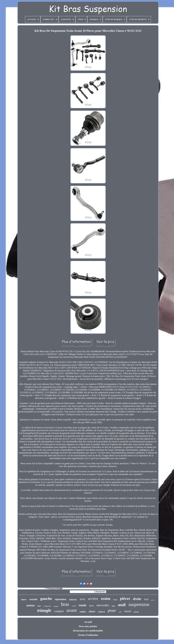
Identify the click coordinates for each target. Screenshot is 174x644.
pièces (125, 598)
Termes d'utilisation (88, 635)
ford (146, 599)
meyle (128, 611)
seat (39, 606)
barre (24, 600)
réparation (60, 599)
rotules (83, 612)
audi (122, 605)
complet (59, 611)
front (115, 600)
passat (136, 612)
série (82, 599)
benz (114, 606)
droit (91, 606)
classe (92, 611)
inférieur (73, 600)
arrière (93, 599)
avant (72, 610)
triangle (44, 610)
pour (112, 610)
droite (137, 599)
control (56, 606)
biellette (31, 606)
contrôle (33, 599)
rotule (83, 605)
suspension (139, 604)
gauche (46, 599)
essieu (106, 599)
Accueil (88, 622)
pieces (153, 600)
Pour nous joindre (88, 626)
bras (65, 604)
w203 (74, 606)
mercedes (103, 605)
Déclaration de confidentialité (88, 631)
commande (47, 606)
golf (120, 612)
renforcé (102, 612)
